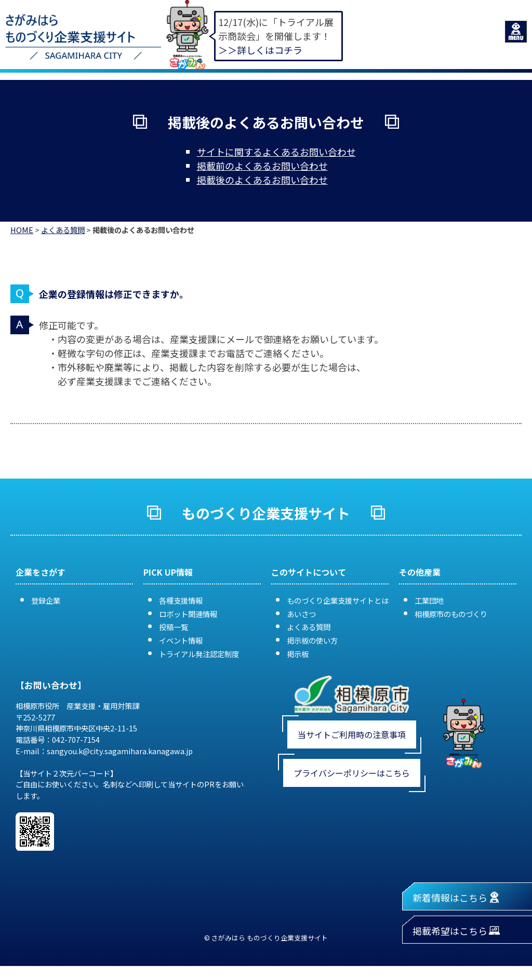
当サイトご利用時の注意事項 (352, 734)
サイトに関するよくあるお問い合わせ (276, 152)
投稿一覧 (174, 627)
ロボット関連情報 (188, 614)
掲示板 (298, 654)
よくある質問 (63, 230)
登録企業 (46, 600)
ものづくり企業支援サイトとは (338, 600)
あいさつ (301, 614)
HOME (22, 230)
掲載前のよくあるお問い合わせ (262, 166)
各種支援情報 (181, 600)
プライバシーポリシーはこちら (352, 773)
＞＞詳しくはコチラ (260, 50)
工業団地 (429, 600)
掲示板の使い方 (312, 640)
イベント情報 (181, 640)
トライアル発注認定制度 (199, 654)
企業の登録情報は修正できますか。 (114, 294)
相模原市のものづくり (451, 614)
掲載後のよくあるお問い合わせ (262, 180)
